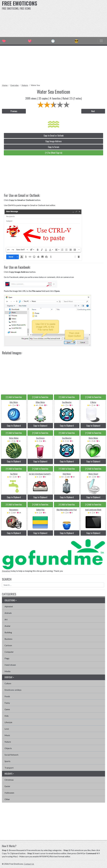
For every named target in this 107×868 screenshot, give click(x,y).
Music (7, 735)
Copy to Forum (54, 147)
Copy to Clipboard (14, 426)
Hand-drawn (10, 665)
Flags (7, 658)
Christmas (9, 780)
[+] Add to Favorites (14, 397)
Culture (8, 683)
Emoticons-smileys (13, 690)
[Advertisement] (72, 18)
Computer (9, 652)
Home (5, 85)
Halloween (9, 793)
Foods (7, 696)
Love (7, 729)
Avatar (8, 626)
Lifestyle (8, 722)
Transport (9, 768)
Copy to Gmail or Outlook (54, 136)
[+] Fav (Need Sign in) (54, 153)
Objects (8, 748)
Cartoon (8, 645)
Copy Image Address (54, 141)
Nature (25, 85)
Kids (7, 716)
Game (7, 709)
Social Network (11, 755)
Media (7, 671)
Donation (6, 571)
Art (6, 619)
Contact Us (29, 864)
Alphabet (9, 606)
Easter (7, 786)
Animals (8, 613)
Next (93, 111)
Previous (14, 111)
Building (8, 632)
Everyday (15, 85)
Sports (7, 761)
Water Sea (35, 85)
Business (8, 639)
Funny (7, 703)
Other (7, 799)
